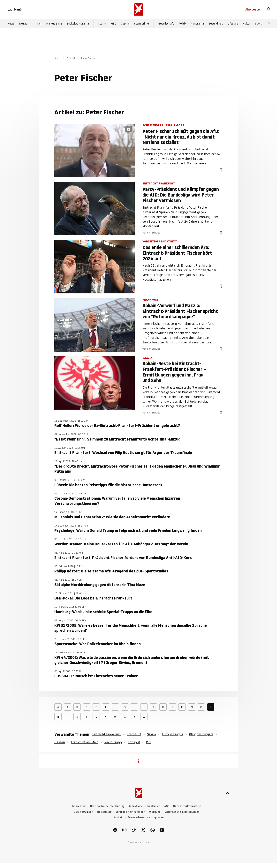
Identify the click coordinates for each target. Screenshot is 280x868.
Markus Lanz (54, 24)
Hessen (60, 742)
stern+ (102, 24)
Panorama (197, 24)
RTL (149, 742)
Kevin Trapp (113, 742)
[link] (269, 9)
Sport (258, 24)
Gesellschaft (166, 24)
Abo (253, 9)
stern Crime (142, 24)
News (11, 24)
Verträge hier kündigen (130, 812)
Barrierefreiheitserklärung (107, 806)
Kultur (247, 24)
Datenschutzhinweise (187, 806)
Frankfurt (134, 734)
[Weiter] (269, 24)
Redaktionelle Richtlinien (144, 806)
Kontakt (119, 818)
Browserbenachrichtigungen (146, 818)
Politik (182, 24)
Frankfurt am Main (85, 742)
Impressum (79, 806)
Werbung (155, 812)
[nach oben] (227, 793)
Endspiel (134, 742)
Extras (23, 24)
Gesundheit (216, 24)
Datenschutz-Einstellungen (182, 812)
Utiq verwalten (83, 812)
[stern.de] (139, 9)
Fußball (71, 58)
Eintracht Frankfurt (106, 734)
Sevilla (151, 734)
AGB (167, 806)
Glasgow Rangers (201, 734)
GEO (114, 24)
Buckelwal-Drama (78, 24)
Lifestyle (233, 24)
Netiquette (104, 812)
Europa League (173, 734)
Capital (125, 24)
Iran (39, 24)
